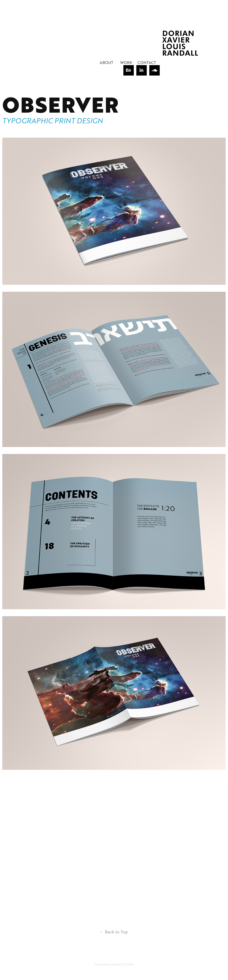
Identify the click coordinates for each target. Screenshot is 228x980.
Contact (147, 62)
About (106, 62)
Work (126, 62)
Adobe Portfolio (123, 964)
